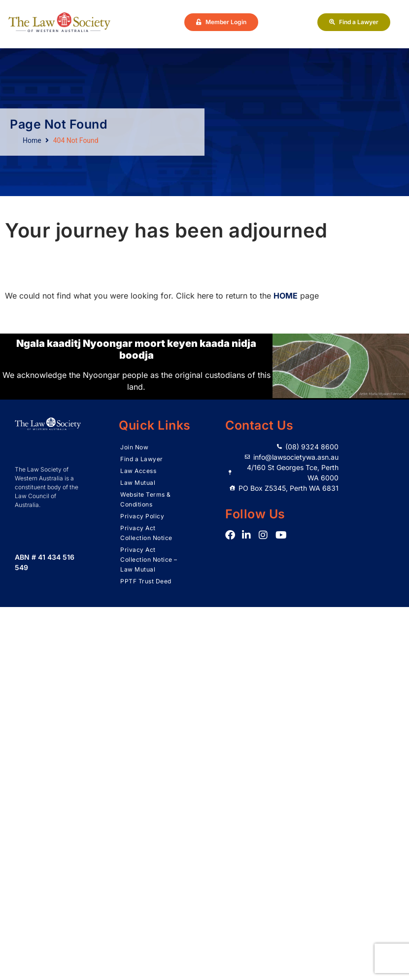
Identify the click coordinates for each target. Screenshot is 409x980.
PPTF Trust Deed (146, 581)
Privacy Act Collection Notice (146, 533)
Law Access (138, 471)
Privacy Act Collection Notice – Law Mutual (149, 559)
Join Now (134, 447)
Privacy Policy (142, 516)
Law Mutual (138, 483)
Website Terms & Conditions (146, 499)
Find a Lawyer (142, 459)
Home (32, 140)
